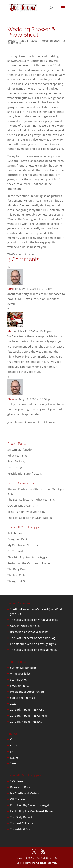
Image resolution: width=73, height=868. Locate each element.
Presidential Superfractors (25, 473)
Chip (13, 739)
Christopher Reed (22, 644)
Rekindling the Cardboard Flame (29, 563)
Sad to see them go (23, 698)
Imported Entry (51, 41)
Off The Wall (15, 551)
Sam (13, 763)
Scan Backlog (16, 461)
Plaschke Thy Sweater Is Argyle (28, 557)
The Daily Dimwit (18, 569)
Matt (14, 41)
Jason (14, 751)
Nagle (14, 757)
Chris (11, 289)
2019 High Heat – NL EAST (27, 722)
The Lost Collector (19, 575)
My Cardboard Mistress (23, 545)
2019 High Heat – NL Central (28, 716)
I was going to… (17, 467)
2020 (13, 703)
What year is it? (17, 456)
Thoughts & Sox (18, 581)
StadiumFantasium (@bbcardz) (27, 489)
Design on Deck (18, 539)
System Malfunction (20, 449)
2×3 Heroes (15, 533)
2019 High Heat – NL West (27, 710)
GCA (10, 506)
